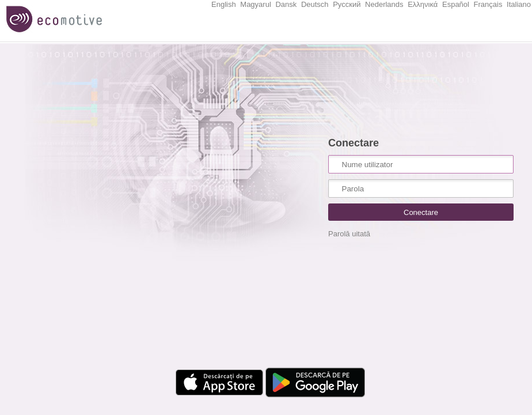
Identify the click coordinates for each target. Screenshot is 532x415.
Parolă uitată (349, 234)
